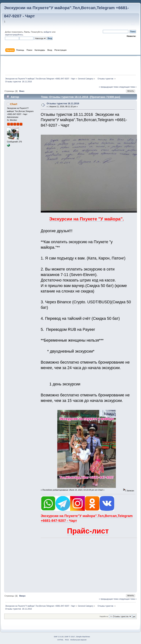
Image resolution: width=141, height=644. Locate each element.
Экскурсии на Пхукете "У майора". (86, 219)
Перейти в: (104, 616)
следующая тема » (128, 87)
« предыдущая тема (108, 87)
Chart (14, 104)
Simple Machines (83, 637)
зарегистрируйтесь (14, 35)
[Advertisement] (71, 65)
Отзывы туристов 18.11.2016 (63, 104)
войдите (48, 32)
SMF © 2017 (70, 637)
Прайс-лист (88, 531)
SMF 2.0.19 (59, 637)
